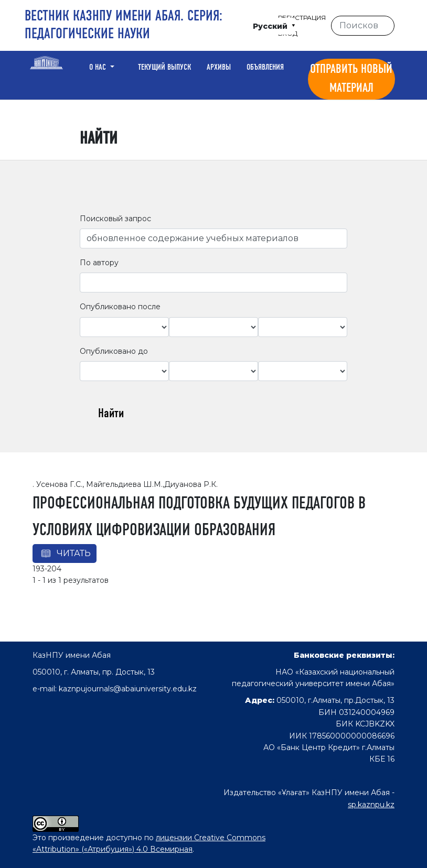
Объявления (265, 68)
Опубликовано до (114, 351)
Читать (74, 553)
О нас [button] (99, 68)
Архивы (219, 68)
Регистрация (302, 18)
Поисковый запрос (115, 219)
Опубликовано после (120, 307)
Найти (111, 414)
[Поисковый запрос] (363, 26)
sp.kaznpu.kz (371, 805)
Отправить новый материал (351, 79)
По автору (99, 263)
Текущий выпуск (164, 68)
